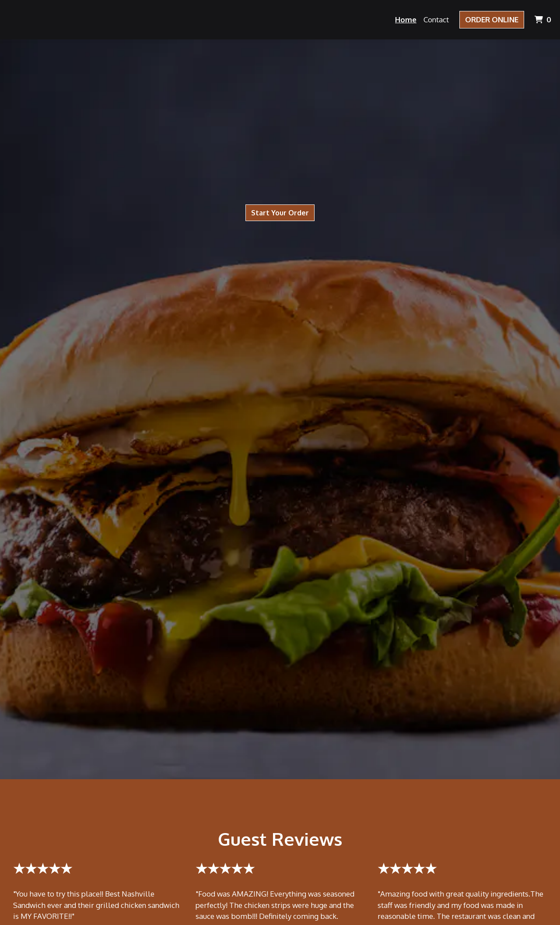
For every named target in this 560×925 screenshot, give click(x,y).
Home (406, 19)
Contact (436, 19)
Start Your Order (280, 213)
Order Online (492, 19)
